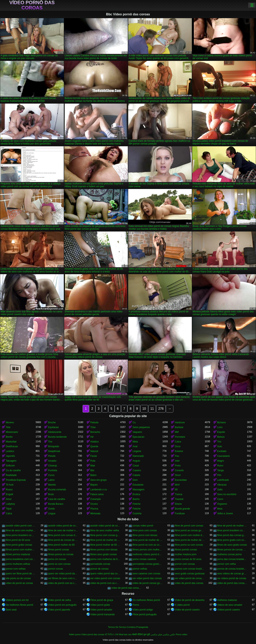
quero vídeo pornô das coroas (105, 574)
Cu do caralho (13, 470)
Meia (135, 442)
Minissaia (95, 513)
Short (178, 475)
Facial (94, 456)
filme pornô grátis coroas (19, 545)
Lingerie (137, 451)
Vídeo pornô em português (62, 605)
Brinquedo (53, 446)
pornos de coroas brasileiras (232, 569)
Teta (8, 427)
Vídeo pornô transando (103, 614)
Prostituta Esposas (16, 480)
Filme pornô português (145, 614)
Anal (135, 446)
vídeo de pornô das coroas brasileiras (232, 583)
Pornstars (180, 437)
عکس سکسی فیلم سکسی (163, 634)
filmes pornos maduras (18, 554)
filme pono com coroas (145, 530)
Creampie (96, 499)
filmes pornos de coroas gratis (232, 550)
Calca (178, 442)
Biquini (94, 485)
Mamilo (52, 485)
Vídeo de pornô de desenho (190, 600)
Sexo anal (11, 610)
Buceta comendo (57, 490)
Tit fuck (10, 485)
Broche (52, 422)
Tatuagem (11, 461)
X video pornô (182, 605)
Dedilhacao (12, 446)
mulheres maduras (227, 600)
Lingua (52, 513)
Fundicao (180, 513)
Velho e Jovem (225, 513)
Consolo (179, 470)
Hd (92, 437)
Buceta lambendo (57, 437)
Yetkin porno (75, 634)
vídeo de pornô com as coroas (63, 583)
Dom (135, 480)
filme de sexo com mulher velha (21, 530)
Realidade (11, 475)
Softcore (10, 466)
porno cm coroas (57, 559)
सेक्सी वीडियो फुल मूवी (141, 634)
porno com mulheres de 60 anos (105, 559)
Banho (136, 499)
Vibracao (222, 485)
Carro (220, 499)
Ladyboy (10, 504)
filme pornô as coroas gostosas (190, 530)
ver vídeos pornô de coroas (232, 578)
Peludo (52, 456)
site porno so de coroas (18, 578)
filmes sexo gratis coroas (104, 554)
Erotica (136, 494)
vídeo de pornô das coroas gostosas (126, 588)
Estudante (138, 485)
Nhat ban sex (125, 634)
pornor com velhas (16, 569)
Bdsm (93, 475)
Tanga (220, 470)
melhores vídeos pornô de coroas (147, 554)
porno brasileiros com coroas (21, 559)
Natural (94, 451)
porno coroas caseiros (144, 559)
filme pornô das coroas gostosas (232, 535)
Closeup (52, 466)
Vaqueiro (137, 432)
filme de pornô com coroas (189, 526)
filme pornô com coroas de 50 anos (63, 535)
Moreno (10, 422)
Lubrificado (223, 480)
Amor (9, 499)
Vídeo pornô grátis (100, 605)
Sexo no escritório (227, 494)
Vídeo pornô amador (101, 610)
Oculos (94, 504)
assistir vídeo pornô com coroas (21, 526)
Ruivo (220, 466)
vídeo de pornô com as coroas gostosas (105, 583)
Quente (94, 446)
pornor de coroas (99, 569)
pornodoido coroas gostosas (147, 564)
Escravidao (181, 480)
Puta (93, 461)
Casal (136, 466)
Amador (52, 461)
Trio (219, 442)
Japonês (10, 456)
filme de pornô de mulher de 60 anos (232, 526)
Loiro (220, 427)
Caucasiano (223, 456)
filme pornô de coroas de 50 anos (63, 540)
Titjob (9, 509)
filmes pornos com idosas (104, 550)
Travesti (179, 499)
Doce (178, 446)
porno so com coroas (59, 564)
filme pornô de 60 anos (18, 540)
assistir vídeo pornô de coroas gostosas (105, 526)
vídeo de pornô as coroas (19, 583)
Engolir (9, 494)
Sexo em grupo (98, 480)
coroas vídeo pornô (143, 526)
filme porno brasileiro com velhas (21, 535)
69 (176, 490)
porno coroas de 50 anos (188, 559)
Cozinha (137, 513)
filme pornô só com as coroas (147, 545)
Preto (178, 466)
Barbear (179, 427)
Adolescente (55, 432)
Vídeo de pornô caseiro (187, 610)
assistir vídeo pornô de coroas (63, 526)
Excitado (222, 451)
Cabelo (136, 475)
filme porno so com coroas (189, 545)
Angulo (136, 461)
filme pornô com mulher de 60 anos (190, 535)
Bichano (221, 422)
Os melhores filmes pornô (146, 600)
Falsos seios (97, 494)
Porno (136, 605)
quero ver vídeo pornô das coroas (63, 574)
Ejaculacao (138, 437)
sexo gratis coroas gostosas (190, 574)
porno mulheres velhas (18, 564)
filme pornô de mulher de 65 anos (190, 540)
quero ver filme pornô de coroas (21, 574)
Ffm (219, 475)
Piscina (94, 509)
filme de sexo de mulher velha (63, 530)
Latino (51, 480)
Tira (50, 442)
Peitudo (94, 422)
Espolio (221, 432)
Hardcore (180, 422)
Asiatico (95, 442)
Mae (93, 466)
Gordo (51, 509)
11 (152, 409)
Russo (9, 490)
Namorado (138, 456)
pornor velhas (140, 569)
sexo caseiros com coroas (146, 574)
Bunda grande (182, 509)
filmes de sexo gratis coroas (232, 545)
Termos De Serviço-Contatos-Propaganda (128, 627)
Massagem (138, 490)
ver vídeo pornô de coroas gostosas (190, 578)
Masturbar (11, 442)
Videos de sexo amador (230, 605)
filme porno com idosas (145, 535)
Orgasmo (222, 504)
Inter (177, 461)
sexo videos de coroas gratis (232, 574)
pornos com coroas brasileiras (190, 569)
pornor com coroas (185, 564)
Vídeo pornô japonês (59, 610)
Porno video (182, 634)
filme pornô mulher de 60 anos (105, 545)
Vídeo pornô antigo (143, 610)
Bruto (51, 494)
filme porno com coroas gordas (105, 535)
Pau (177, 456)
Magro (221, 461)
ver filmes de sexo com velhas (63, 578)
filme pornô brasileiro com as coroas (232, 530)
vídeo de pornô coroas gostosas (147, 583)
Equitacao (53, 427)
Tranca (178, 494)
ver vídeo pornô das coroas (147, 578)
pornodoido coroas (100, 564)
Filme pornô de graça (102, 600)
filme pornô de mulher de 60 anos (147, 540)
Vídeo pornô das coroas (32, 5)
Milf (177, 432)
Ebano (178, 504)
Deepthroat (54, 451)
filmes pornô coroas (58, 550)
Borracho (95, 432)
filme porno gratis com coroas (232, 540)
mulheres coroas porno (229, 554)
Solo (220, 446)
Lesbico (10, 451)
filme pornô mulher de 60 (61, 545)
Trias (93, 427)
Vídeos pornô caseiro (228, 610)
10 (144, 409)
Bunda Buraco (56, 504)
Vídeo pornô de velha (59, 600)
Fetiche (136, 504)
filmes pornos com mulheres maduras (147, 550)
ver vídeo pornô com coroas (105, 578)
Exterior (179, 451)
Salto (220, 490)
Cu (134, 422)
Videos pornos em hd (17, 600)
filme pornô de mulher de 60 (105, 540)
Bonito (9, 437)
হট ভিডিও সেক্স (111, 634)
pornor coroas (55, 569)
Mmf (177, 485)
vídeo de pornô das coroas (189, 583)
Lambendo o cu (99, 490)
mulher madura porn (186, 554)
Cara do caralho (56, 499)
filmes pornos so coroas (61, 554)
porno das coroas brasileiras (232, 559)
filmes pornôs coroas (186, 550)
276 (161, 409)
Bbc (92, 470)
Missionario (12, 432)
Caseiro (137, 470)
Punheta (52, 470)
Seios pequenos (141, 427)
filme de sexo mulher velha (105, 530)
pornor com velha (226, 564)
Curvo (51, 475)
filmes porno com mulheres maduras (21, 550)
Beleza (221, 437)
